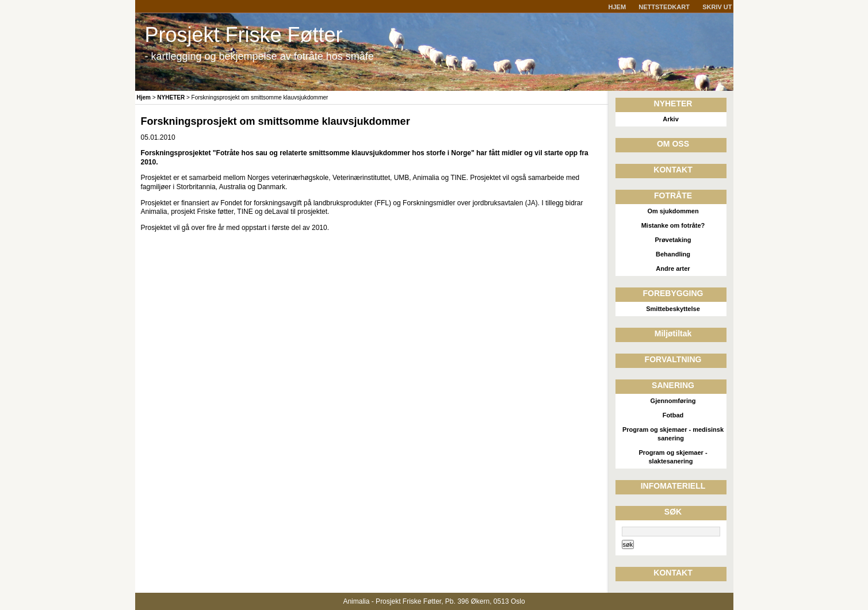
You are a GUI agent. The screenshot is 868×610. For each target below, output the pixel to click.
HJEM (617, 7)
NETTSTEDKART (664, 7)
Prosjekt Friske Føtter (244, 35)
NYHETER (171, 97)
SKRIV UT (717, 7)
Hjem (144, 97)
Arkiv (671, 119)
